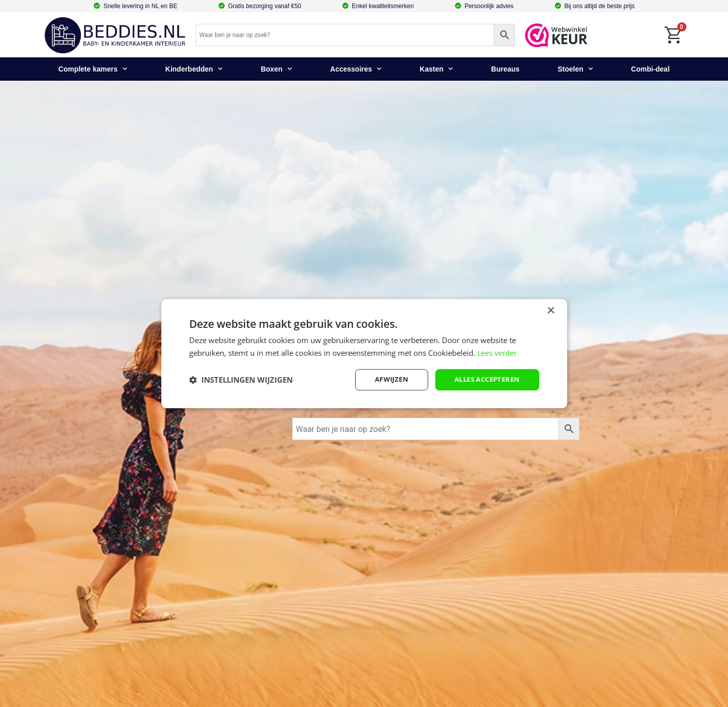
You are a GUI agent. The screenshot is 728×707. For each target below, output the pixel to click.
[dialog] (364, 353)
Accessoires (356, 69)
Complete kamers (93, 69)
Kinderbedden (194, 69)
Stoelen (575, 69)
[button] (241, 380)
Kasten (436, 69)
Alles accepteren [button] (484, 379)
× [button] (551, 310)
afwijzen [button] (384, 379)
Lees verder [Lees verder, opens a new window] (498, 352)
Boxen (276, 69)
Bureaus (505, 69)
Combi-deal (650, 69)
